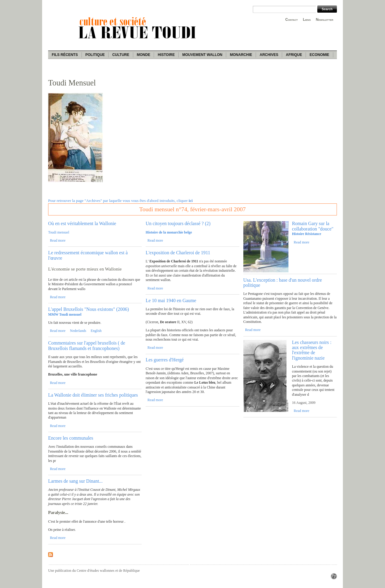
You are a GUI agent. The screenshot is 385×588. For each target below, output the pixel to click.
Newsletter (325, 20)
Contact (292, 20)
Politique (95, 55)
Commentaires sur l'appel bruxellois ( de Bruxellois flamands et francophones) (87, 345)
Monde (144, 55)
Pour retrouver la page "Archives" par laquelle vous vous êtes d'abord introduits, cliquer (120, 201)
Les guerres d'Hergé (165, 360)
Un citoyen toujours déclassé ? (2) (178, 223)
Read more (58, 240)
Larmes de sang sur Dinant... (75, 481)
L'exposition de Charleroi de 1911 (178, 253)
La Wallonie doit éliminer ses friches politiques (93, 395)
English (96, 331)
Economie (319, 55)
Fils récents (65, 55)
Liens (307, 20)
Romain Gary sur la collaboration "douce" (313, 226)
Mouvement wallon (202, 55)
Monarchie (241, 55)
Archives (269, 55)
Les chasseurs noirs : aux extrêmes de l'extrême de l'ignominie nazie (312, 350)
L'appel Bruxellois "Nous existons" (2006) (88, 309)
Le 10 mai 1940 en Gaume (171, 300)
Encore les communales (71, 438)
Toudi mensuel (59, 232)
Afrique (294, 55)
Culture (121, 55)
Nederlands (78, 331)
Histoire (166, 55)
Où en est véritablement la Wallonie (82, 223)
